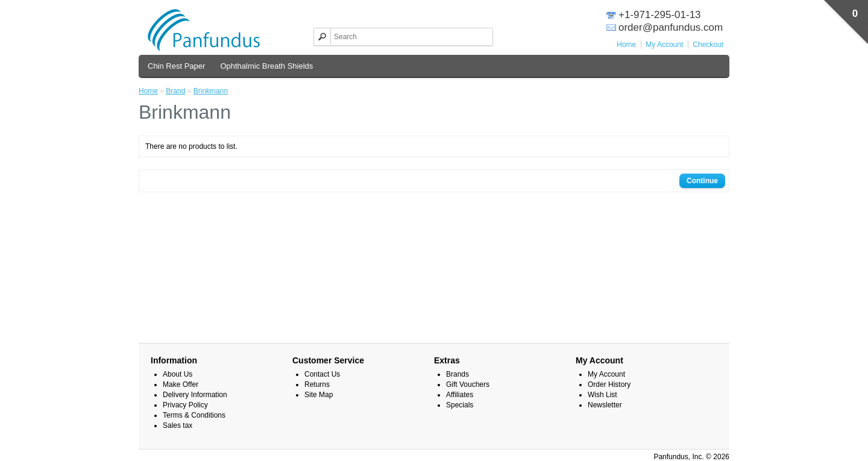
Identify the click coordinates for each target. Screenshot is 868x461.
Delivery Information (195, 395)
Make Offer (181, 384)
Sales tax (178, 425)
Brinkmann (211, 91)
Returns (317, 384)
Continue (702, 181)
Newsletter (605, 405)
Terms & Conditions (194, 415)
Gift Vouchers (468, 384)
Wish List (602, 395)
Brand (175, 91)
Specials (460, 405)
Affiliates (460, 395)
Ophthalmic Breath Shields (266, 66)
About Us (178, 374)
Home (626, 45)
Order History (609, 384)
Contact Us (322, 374)
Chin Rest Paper (176, 66)
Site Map (319, 395)
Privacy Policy (185, 405)
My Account (664, 45)
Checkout (708, 45)
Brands (458, 374)
